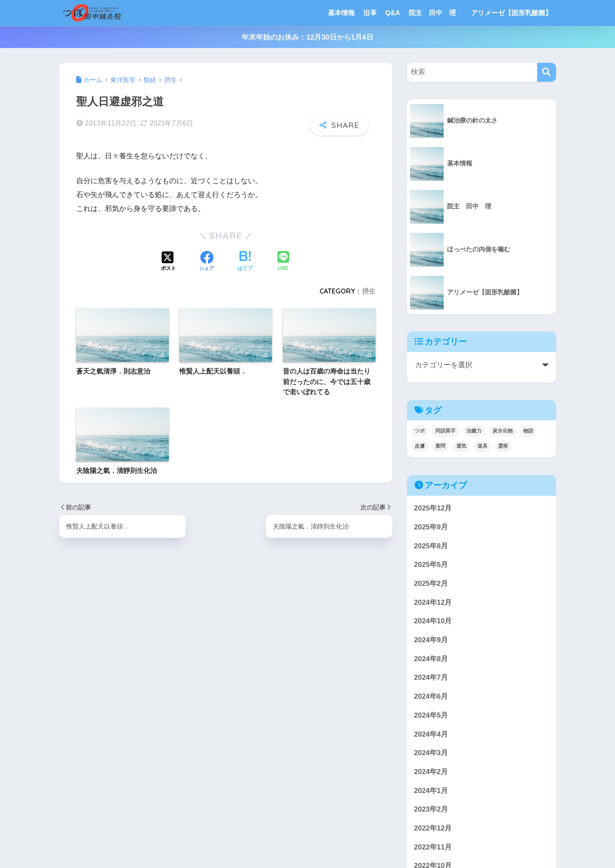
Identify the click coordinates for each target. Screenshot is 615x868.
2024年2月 (431, 772)
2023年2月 (431, 809)
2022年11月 (433, 847)
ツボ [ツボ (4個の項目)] (420, 431)
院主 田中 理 (436, 13)
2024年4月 (431, 734)
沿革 (370, 13)
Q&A (393, 13)
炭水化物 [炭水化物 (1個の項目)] (503, 431)
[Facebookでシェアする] (207, 262)
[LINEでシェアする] (283, 262)
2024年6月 (431, 696)
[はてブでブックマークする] (245, 262)
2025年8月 (431, 546)
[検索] (547, 72)
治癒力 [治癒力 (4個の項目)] (474, 431)
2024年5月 (431, 715)
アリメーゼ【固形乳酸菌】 (511, 13)
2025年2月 (431, 584)
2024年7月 (431, 677)
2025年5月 (431, 565)
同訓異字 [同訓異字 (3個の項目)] (445, 431)
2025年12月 (433, 508)
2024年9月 (431, 640)
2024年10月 (433, 621)
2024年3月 (431, 753)
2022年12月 (433, 828)
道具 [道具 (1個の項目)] (482, 446)
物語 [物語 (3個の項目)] (528, 431)
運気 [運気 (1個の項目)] (461, 446)
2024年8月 (431, 659)
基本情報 (341, 13)
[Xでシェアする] (168, 262)
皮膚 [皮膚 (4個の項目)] (420, 446)
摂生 (369, 291)
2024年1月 (431, 791)
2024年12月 (433, 602)
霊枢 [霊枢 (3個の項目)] (503, 446)
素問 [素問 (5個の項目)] (440, 446)
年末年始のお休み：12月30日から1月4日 (307, 37)
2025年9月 (431, 527)
